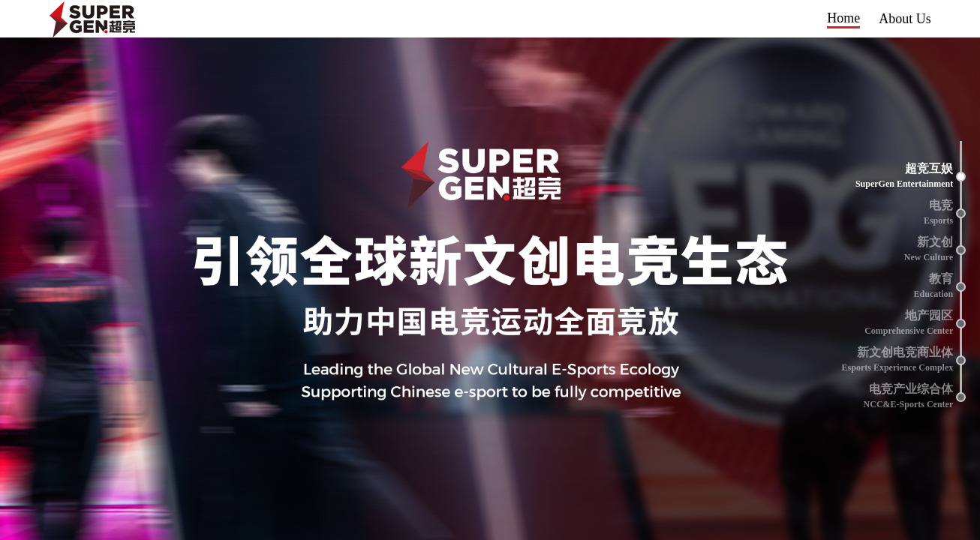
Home (843, 18)
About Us (905, 19)
